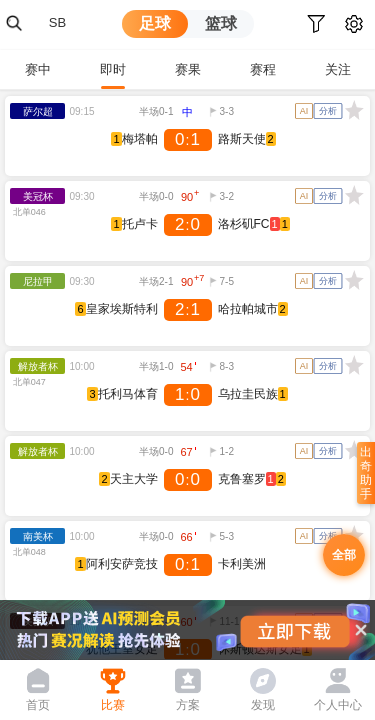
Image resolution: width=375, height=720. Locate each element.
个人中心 (338, 705)
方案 (188, 705)
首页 (38, 705)
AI (304, 111)
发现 (263, 705)
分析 (328, 111)
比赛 (113, 705)
